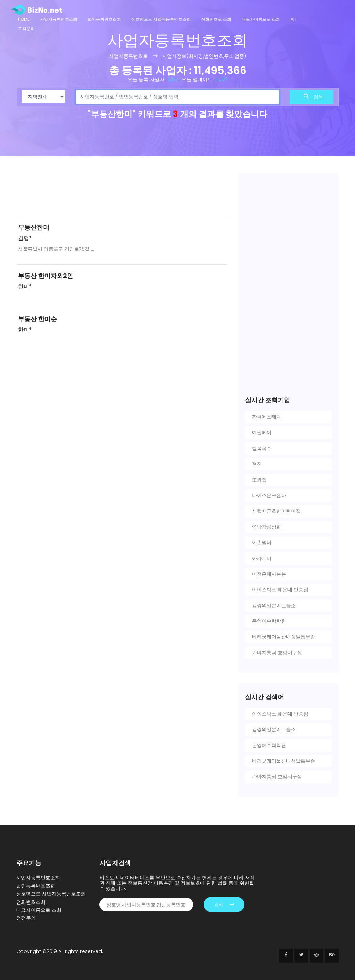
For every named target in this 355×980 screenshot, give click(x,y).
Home (24, 19)
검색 (313, 97)
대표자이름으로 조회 (261, 19)
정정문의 (26, 918)
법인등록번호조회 (104, 19)
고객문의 (26, 29)
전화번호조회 (31, 902)
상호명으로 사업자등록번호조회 (161, 19)
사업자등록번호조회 (59, 19)
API (293, 19)
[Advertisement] (122, 192)
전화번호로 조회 (216, 19)
